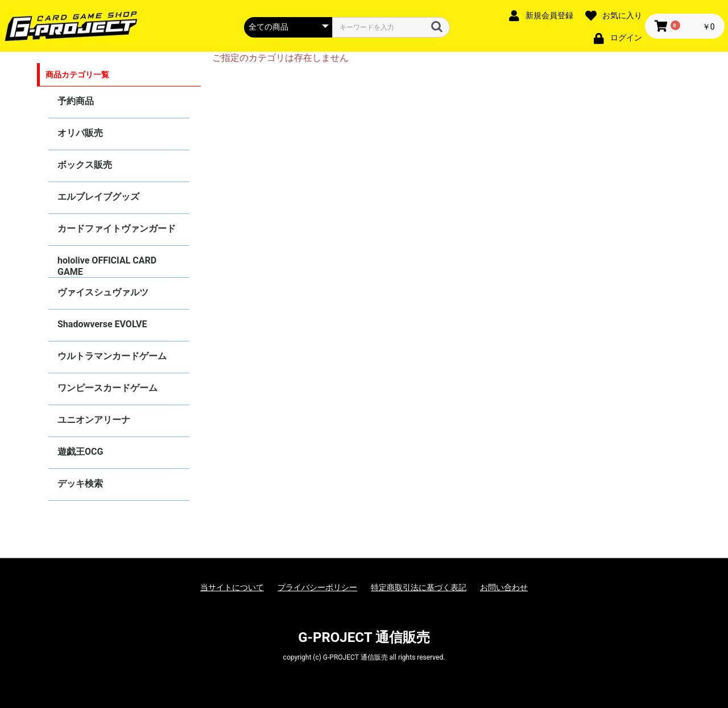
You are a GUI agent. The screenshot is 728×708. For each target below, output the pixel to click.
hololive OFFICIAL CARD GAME (107, 266)
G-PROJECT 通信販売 (364, 637)
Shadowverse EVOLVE (102, 324)
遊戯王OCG (80, 452)
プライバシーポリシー (317, 587)
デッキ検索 (80, 483)
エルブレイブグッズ (98, 197)
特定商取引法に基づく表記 (419, 587)
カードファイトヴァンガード (117, 229)
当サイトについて (232, 587)
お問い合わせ (504, 587)
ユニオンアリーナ (94, 420)
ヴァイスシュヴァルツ (103, 292)
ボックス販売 (85, 165)
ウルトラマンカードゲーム (112, 356)
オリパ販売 (80, 133)
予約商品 (76, 101)
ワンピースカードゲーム (107, 388)
